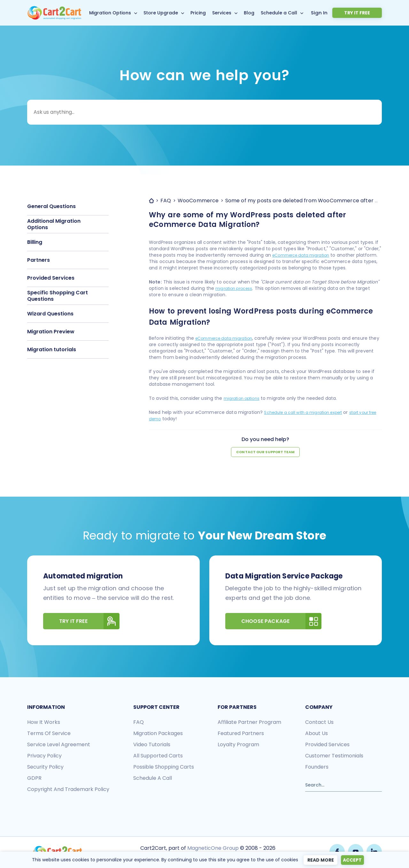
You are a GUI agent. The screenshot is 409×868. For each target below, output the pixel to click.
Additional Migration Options (54, 224)
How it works (44, 723)
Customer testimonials (334, 756)
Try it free (367, 13)
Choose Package (281, 622)
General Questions (51, 206)
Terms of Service (49, 734)
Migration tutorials (52, 349)
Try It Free (89, 622)
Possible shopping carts (164, 767)
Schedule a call (153, 779)
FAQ (139, 723)
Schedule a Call (289, 13)
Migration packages (158, 734)
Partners (39, 260)
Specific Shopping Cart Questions (58, 296)
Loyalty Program (238, 745)
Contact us (319, 723)
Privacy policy (44, 756)
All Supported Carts (158, 756)
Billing (35, 242)
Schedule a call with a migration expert (308, 412)
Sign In (339, 12)
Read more (318, 860)
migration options (244, 398)
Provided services (327, 745)
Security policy (45, 767)
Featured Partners (241, 734)
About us (316, 734)
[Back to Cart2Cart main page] (54, 10)
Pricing (209, 13)
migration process (236, 288)
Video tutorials (152, 745)
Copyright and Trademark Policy (68, 790)
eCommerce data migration (305, 255)
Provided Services (51, 278)
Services (232, 13)
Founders (317, 767)
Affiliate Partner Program (249, 723)
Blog (260, 13)
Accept (353, 860)
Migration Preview (51, 332)
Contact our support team (266, 452)
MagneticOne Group (212, 848)
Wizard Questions (50, 314)
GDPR (34, 779)
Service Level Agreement (59, 745)
